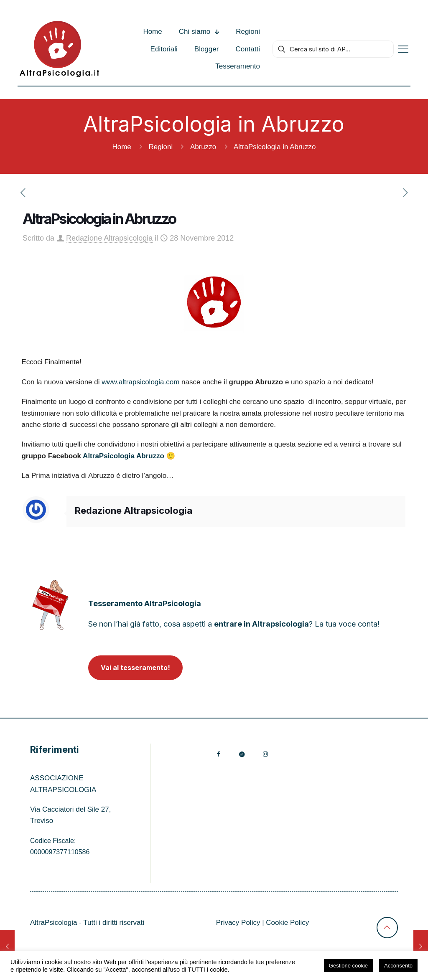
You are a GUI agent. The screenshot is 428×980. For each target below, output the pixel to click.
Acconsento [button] (398, 966)
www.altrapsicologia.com (140, 382)
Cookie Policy (287, 923)
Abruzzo (203, 147)
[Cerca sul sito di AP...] (333, 49)
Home (121, 147)
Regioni (161, 147)
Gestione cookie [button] (348, 966)
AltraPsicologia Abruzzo (124, 456)
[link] (50, 605)
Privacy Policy (238, 923)
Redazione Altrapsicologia (109, 238)
